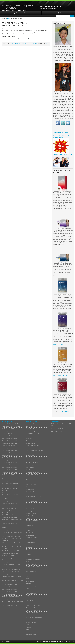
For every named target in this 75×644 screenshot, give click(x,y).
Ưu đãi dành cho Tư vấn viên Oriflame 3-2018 (11, 506)
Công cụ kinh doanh (31, 455)
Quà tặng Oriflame (30, 562)
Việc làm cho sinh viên (31, 622)
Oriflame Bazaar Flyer (31, 535)
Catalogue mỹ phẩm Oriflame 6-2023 (10, 431)
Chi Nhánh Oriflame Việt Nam (32, 436)
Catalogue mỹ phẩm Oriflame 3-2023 (10, 436)
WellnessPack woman (58, 344)
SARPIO (28, 576)
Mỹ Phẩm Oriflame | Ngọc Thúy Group (18, 7)
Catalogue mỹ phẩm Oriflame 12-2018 (10, 475)
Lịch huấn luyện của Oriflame (32, 511)
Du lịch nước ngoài (30, 460)
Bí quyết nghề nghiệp (16, 43)
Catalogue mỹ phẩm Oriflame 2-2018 (10, 517)
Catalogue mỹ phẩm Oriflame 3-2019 (10, 472)
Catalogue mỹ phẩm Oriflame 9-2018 (10, 501)
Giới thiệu (37, 13)
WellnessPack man (57, 310)
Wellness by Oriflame (31, 632)
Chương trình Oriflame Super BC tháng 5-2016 (12, 569)
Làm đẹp (28, 506)
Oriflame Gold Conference (32, 540)
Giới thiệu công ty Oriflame (32, 465)
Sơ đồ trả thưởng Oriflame (32, 579)
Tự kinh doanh (29, 615)
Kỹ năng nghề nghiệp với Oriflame (29, 43)
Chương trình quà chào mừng (32, 446)
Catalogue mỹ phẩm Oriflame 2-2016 (10, 592)
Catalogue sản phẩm (49, 13)
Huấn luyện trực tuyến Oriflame (33, 472)
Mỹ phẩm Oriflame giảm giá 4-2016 (9, 585)
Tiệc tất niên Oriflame (31, 596)
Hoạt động (29, 470)
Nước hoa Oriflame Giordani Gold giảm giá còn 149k (13, 486)
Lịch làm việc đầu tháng (31, 516)
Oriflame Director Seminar (32, 538)
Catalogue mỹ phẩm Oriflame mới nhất (10, 424)
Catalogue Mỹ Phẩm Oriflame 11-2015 (10, 608)
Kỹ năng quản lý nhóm (31, 499)
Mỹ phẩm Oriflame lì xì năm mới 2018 (10, 515)
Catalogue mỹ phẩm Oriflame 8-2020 (10, 438)
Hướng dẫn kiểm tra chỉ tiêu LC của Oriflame (11, 551)
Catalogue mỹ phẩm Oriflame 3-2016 (10, 589)
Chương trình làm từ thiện (32, 443)
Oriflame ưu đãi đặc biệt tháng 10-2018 (10, 484)
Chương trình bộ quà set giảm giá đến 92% (11, 564)
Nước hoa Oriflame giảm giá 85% (9, 567)
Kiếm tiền (28, 480)
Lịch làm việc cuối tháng (31, 513)
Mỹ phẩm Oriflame (30, 526)
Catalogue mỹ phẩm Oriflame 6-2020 (10, 443)
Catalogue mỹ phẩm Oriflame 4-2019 (10, 470)
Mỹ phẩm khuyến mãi (31, 523)
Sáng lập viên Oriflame (31, 574)
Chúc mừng (29, 441)
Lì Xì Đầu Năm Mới (30, 509)
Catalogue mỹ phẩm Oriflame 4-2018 (10, 504)
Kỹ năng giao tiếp (30, 492)
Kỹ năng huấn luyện (31, 494)
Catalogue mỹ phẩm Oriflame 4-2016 (10, 587)
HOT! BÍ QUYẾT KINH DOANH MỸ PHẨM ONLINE (21, 13)
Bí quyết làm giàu (30, 429)
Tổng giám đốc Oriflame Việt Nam (33, 610)
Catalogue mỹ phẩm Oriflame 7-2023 (10, 429)
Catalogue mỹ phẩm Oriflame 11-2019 (10, 453)
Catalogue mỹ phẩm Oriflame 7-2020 (10, 441)
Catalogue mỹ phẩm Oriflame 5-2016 (10, 574)
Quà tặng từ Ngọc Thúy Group (33, 564)
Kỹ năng (28, 487)
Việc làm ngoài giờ (30, 625)
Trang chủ (4, 13)
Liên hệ (67, 13)
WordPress (68, 641)
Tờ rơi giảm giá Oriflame (31, 608)
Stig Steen (28, 584)
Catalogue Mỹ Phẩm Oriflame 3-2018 (10, 508)
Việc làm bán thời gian (31, 620)
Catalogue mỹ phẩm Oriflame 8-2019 (10, 460)
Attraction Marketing (31, 424)
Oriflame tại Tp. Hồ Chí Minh (32, 550)
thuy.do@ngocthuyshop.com (57, 429)
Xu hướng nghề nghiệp (31, 637)
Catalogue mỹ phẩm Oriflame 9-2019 (10, 458)
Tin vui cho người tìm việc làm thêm (34, 603)
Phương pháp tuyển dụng (32, 552)
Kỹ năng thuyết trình (31, 504)
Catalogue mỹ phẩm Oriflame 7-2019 (10, 463)
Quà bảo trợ (29, 555)
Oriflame (55, 374)
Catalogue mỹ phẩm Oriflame (32, 434)
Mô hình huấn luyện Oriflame (32, 521)
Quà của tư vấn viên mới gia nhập (33, 559)
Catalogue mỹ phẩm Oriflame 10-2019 (10, 455)
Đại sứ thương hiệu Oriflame (32, 463)
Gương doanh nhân (30, 467)
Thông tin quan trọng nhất (32, 591)
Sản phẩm (28, 569)
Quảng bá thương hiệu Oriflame (33, 567)
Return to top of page (6, 641)
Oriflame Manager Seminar (32, 542)
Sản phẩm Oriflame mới (31, 572)
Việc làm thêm (29, 627)
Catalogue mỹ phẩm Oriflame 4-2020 (10, 448)
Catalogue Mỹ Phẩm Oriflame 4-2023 (10, 434)
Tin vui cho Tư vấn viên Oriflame (33, 605)
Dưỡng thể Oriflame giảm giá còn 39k (10, 488)
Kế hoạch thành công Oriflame (33, 477)
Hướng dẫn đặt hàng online (32, 475)
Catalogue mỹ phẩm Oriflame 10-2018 (10, 495)
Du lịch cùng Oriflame (31, 458)
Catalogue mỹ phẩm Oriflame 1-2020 (10, 450)
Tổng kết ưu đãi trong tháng (32, 613)
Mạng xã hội (29, 518)
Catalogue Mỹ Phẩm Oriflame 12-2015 (10, 605)
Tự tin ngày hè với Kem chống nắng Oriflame (11, 572)
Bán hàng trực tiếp (30, 426)
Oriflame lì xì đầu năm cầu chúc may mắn (11, 597)
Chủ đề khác (29, 438)
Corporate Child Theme (50, 641)
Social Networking (30, 581)
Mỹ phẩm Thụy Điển (31, 530)
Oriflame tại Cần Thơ (31, 545)
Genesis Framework (61, 641)
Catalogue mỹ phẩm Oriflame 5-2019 (10, 467)
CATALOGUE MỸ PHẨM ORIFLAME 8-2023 (11, 426)
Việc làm (59, 13)
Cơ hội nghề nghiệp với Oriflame (33, 453)
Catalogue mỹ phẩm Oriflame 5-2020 (10, 446)
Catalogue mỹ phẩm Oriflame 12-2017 (10, 530)
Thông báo (29, 588)
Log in (73, 641)
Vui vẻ (28, 630)
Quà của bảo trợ (30, 557)
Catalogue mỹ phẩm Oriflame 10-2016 (10, 562)
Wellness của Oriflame (31, 634)
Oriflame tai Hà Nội (30, 547)
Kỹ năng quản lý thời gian (32, 501)
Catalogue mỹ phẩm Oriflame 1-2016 (10, 599)
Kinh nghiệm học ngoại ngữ (32, 484)
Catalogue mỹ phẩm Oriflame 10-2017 (10, 553)
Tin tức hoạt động (30, 598)
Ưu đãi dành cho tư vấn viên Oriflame (34, 618)
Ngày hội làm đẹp (30, 533)
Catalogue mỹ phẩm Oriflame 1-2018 (10, 524)
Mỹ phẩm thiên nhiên (31, 528)
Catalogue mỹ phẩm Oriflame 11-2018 (10, 481)
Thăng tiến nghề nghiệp (31, 586)
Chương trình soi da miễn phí (32, 448)
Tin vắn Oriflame (30, 601)
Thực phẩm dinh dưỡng (31, 593)
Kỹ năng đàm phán (30, 489)
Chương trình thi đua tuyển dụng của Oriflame (36, 450)
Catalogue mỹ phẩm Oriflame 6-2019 (10, 465)
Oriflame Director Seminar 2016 (9, 594)
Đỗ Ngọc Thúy (13, 28)
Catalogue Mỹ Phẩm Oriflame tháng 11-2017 (11, 536)
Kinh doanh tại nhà (30, 482)
